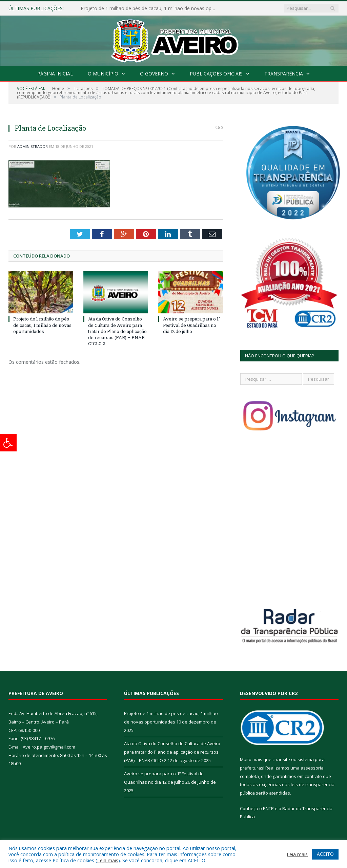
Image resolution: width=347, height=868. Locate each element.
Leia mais (108, 860)
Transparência (284, 74)
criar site (281, 759)
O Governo (154, 74)
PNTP (268, 808)
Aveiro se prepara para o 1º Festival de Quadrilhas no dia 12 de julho (192, 325)
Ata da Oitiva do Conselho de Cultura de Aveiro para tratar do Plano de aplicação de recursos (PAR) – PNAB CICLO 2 (117, 331)
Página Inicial (55, 74)
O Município (103, 74)
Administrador (33, 146)
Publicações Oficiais (216, 74)
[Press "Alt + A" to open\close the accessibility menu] (8, 443)
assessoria (312, 768)
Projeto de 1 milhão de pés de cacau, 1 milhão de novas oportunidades (150, 8)
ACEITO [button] (325, 854)
